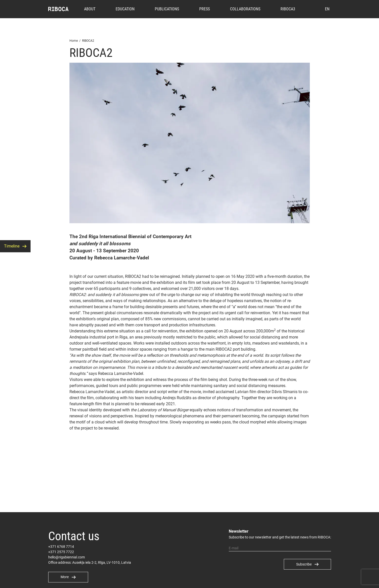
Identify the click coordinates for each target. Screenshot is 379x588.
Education (125, 9)
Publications (167, 9)
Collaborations (245, 9)
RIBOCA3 (288, 9)
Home (74, 41)
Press (205, 9)
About (90, 9)
